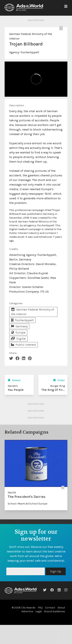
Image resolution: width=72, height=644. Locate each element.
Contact (50, 608)
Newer (14, 380)
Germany (19, 326)
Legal (39, 611)
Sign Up (56, 571)
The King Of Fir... (53, 390)
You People (16, 390)
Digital (18, 339)
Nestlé (12, 493)
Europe (18, 332)
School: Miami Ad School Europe (27, 504)
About (61, 608)
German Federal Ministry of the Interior (32, 312)
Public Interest (24, 345)
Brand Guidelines (55, 611)
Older (59, 380)
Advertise (27, 611)
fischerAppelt (30, 52)
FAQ (40, 608)
